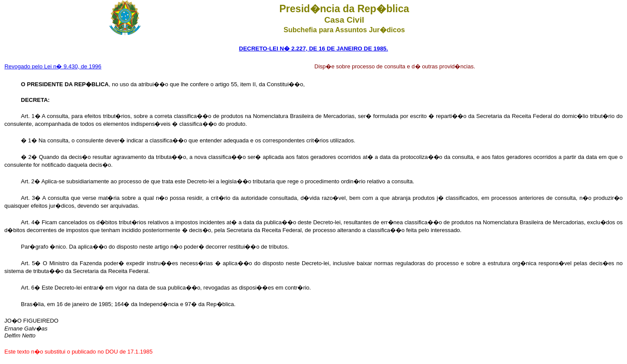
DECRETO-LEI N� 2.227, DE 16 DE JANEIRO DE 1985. (313, 49)
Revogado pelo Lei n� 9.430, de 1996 (53, 66)
